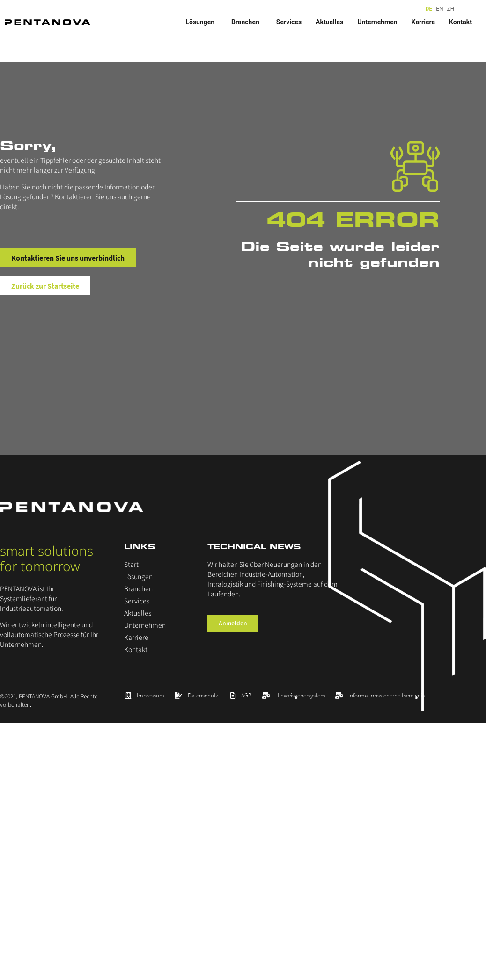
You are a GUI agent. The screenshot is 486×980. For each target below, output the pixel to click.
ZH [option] (451, 9)
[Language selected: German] (441, 9)
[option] (439, 9)
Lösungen (201, 22)
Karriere (423, 22)
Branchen (247, 22)
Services (289, 22)
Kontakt (460, 22)
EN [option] (439, 9)
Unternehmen (377, 22)
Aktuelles (329, 22)
